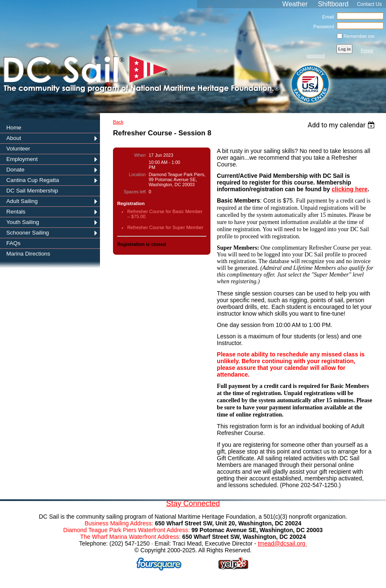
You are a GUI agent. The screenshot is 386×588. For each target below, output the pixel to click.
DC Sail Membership (32, 191)
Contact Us (369, 4)
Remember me (359, 36)
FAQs (13, 243)
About (14, 138)
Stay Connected (193, 504)
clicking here (349, 189)
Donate (15, 170)
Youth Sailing (23, 222)
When (140, 155)
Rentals (16, 212)
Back (118, 122)
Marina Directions (28, 254)
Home (14, 128)
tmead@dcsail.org (282, 543)
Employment (22, 159)
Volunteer (18, 149)
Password (322, 26)
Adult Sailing (22, 201)
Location (137, 174)
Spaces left (135, 192)
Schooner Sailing (28, 233)
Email (327, 17)
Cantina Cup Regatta (33, 180)
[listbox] (342, 125)
